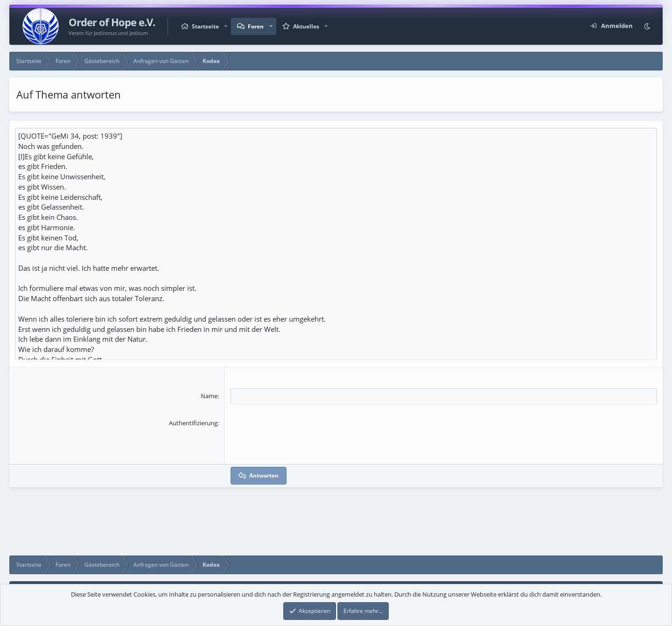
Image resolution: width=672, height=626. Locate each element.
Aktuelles (306, 26)
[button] (226, 26)
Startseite (205, 26)
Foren (256, 26)
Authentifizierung (193, 443)
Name (209, 416)
